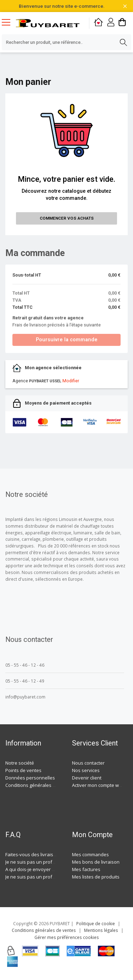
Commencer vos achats (67, 218)
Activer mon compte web (98, 785)
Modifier (71, 381)
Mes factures (86, 869)
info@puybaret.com (25, 697)
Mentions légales (101, 930)
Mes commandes (90, 854)
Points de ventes (23, 770)
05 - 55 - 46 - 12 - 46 (25, 665)
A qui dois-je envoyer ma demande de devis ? (54, 869)
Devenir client (87, 778)
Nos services (86, 770)
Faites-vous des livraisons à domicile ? (46, 854)
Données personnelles (30, 778)
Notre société (20, 763)
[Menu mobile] (9, 22)
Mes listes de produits (96, 877)
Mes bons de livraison (96, 862)
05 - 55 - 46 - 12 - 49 (25, 681)
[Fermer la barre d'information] (125, 6)
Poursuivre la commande (67, 340)
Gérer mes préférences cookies (67, 937)
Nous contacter (88, 763)
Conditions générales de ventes (40, 785)
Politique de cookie (96, 923)
